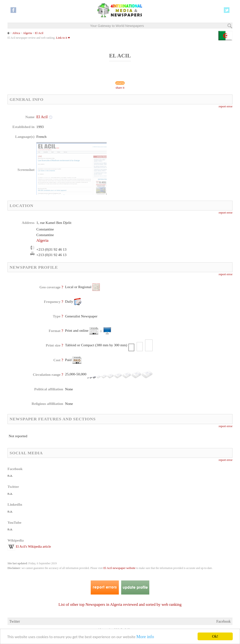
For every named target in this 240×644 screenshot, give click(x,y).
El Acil (39, 33)
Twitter (15, 621)
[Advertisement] (158, 144)
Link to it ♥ (63, 38)
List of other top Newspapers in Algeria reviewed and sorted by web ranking (120, 604)
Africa (16, 33)
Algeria (28, 33)
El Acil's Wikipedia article (29, 546)
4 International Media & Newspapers (120, 629)
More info (145, 638)
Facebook (223, 621)
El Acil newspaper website (119, 568)
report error (226, 106)
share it (120, 88)
